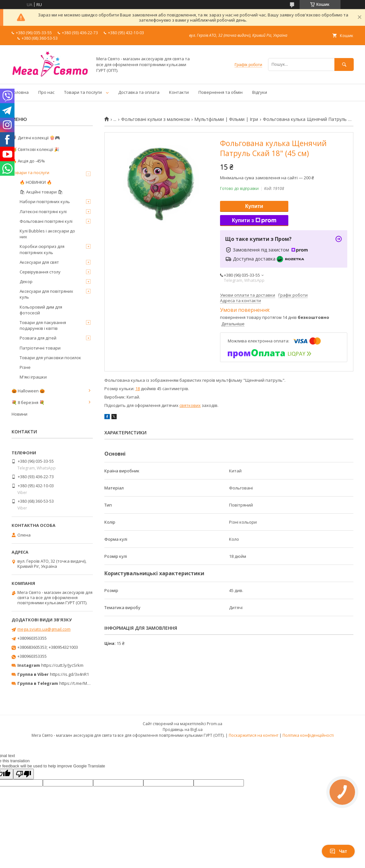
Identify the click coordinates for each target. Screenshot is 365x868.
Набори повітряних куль (45, 202)
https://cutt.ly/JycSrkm (62, 665)
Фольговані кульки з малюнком (155, 119)
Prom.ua (215, 724)
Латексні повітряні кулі (43, 212)
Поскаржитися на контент (254, 735)
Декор (26, 281)
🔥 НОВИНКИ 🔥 (36, 182)
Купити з (254, 221)
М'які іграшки (33, 377)
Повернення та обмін (221, 92)
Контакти (179, 92)
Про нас (46, 92)
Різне (25, 367)
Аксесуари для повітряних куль (46, 294)
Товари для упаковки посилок (50, 358)
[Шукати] (344, 64)
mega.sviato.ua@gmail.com (44, 629)
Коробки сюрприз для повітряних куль (42, 249)
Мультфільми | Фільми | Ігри (226, 119)
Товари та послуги (83, 92)
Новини (19, 414)
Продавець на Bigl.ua (183, 730)
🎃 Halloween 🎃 (28, 391)
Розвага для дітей (38, 338)
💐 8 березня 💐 (28, 402)
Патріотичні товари (40, 348)
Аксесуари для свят (39, 262)
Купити (254, 206)
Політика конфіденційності (308, 735)
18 (138, 389)
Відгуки (260, 92)
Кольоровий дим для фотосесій (41, 310)
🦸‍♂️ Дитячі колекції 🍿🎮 (36, 138)
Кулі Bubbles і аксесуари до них (47, 234)
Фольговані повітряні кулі (46, 221)
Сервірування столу (40, 272)
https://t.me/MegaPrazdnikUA (88, 683)
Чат (338, 851)
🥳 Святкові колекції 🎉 (35, 149)
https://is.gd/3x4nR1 (69, 674)
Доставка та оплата (139, 92)
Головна (20, 92)
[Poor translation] (24, 774)
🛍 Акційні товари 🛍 (41, 192)
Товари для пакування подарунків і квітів (43, 325)
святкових (190, 405)
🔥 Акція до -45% (28, 161)
